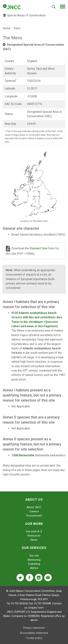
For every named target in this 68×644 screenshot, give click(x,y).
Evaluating (34, 564)
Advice (34, 568)
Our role (34, 556)
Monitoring (34, 560)
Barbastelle (27, 455)
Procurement (34, 516)
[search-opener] (54, 7)
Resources (34, 536)
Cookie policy (34, 638)
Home (7, 28)
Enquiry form (36, 608)
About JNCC (34, 507)
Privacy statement (34, 628)
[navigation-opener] (63, 7)
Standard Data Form (42, 249)
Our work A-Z (34, 531)
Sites (17, 28)
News (34, 540)
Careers (34, 511)
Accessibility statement (34, 633)
